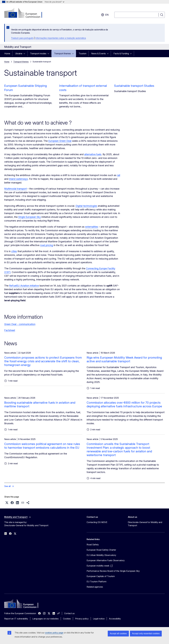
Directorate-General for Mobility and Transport (145, 524)
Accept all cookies (118, 633)
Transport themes (63, 53)
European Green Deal (60, 141)
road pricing (46, 245)
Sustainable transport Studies (134, 86)
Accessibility (115, 619)
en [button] (105, 15)
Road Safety (93, 545)
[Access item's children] (25, 53)
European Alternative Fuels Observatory (106, 560)
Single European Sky (30, 217)
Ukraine (19, 53)
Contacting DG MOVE (97, 522)
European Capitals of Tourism (101, 576)
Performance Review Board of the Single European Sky (113, 571)
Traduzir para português (22, 38)
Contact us (69, 613)
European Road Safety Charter (101, 550)
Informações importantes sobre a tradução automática (61, 38)
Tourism (83, 53)
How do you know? (55, 2)
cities (14, 251)
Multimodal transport (16, 189)
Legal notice (99, 619)
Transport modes (38, 53)
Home (7, 53)
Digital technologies (86, 206)
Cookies (67, 619)
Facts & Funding (121, 53)
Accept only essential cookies (146, 633)
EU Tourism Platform (97, 582)
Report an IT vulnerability (16, 619)
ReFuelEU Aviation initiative (24, 286)
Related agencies (95, 587)
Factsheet (10, 330)
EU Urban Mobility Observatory (101, 555)
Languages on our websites (45, 619)
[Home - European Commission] (26, 13)
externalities (92, 227)
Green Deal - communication (20, 324)
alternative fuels (93, 154)
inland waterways (18, 179)
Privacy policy (82, 619)
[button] (7, 503)
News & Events (98, 53)
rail (119, 175)
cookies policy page (54, 633)
